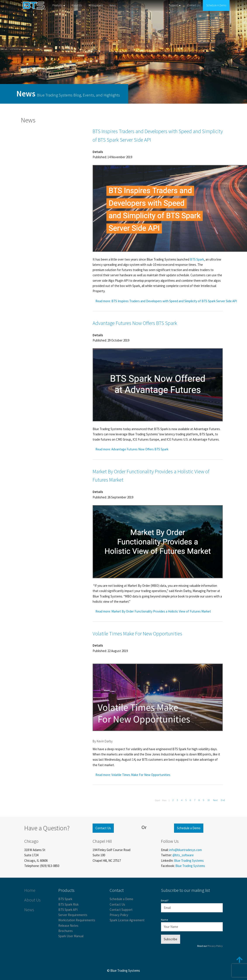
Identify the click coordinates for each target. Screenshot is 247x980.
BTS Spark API (68, 910)
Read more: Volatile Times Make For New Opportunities (133, 775)
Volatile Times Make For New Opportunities (137, 634)
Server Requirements (73, 915)
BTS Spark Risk (68, 904)
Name (164, 920)
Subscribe (171, 939)
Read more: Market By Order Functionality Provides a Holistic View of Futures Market (153, 611)
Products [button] (59, 5)
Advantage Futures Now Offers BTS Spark (135, 323)
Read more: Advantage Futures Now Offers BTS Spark (132, 449)
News (112, 5)
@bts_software (183, 855)
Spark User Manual (71, 936)
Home (30, 890)
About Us (77, 5)
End (223, 800)
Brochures (66, 931)
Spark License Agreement (127, 920)
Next (215, 800)
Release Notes (68, 926)
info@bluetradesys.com (186, 850)
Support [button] (175, 5)
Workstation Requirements (77, 920)
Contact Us (193, 5)
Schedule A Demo (216, 5)
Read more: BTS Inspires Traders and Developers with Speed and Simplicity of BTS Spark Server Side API (166, 301)
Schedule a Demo (189, 828)
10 (209, 800)
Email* (165, 900)
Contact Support (121, 910)
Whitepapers (96, 5)
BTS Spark (65, 899)
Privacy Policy (119, 915)
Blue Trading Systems (189, 861)
